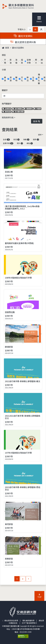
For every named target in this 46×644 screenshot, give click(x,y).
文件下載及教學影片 (29, 623)
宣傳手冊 (29, 61)
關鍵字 (5, 90)
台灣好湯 (7, 109)
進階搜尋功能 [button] (8, 117)
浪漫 (11, 79)
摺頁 (22, 61)
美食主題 (7, 112)
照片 (36, 61)
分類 (4, 70)
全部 (6, 139)
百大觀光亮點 (18, 112)
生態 (33, 79)
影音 (11, 61)
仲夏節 (38, 109)
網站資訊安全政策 (11, 620)
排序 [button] (40, 135)
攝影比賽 (39, 79)
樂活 (28, 79)
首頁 (6, 48)
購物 (16, 79)
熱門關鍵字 (7, 104)
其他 (45, 79)
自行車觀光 (17, 109)
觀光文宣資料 (18, 48)
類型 (4, 55)
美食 (5, 79)
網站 (42, 61)
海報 (16, 61)
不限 (5, 61)
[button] (30, 29)
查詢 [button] (37, 121)
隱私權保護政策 (28, 620)
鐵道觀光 (28, 109)
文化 (22, 79)
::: (3, 620)
